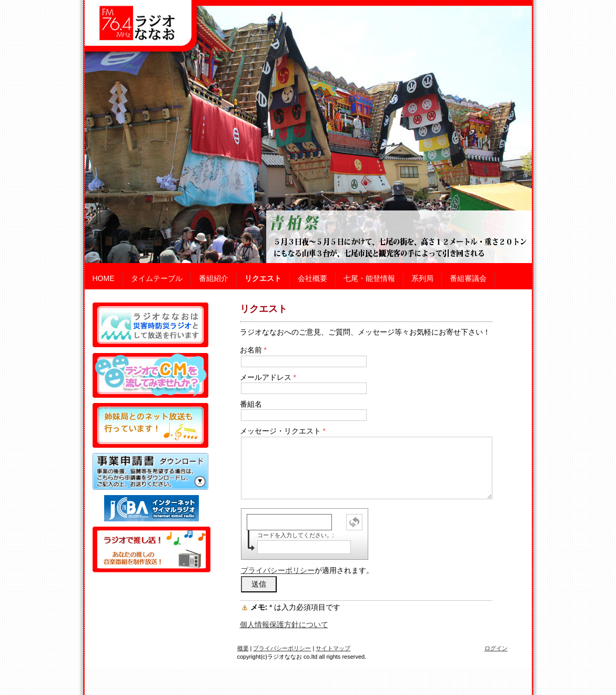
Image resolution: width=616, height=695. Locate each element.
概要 (243, 648)
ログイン (496, 648)
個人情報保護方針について (284, 625)
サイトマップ (333, 648)
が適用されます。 (307, 570)
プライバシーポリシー (278, 570)
